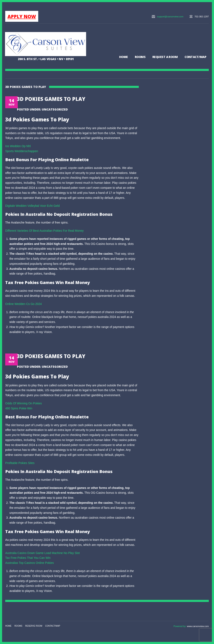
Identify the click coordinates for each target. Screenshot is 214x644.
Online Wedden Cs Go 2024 (24, 304)
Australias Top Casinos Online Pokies (29, 563)
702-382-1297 (202, 17)
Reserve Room (34, 626)
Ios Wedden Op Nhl (18, 146)
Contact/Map (195, 57)
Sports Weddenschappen (22, 151)
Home (124, 57)
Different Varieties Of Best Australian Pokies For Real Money (44, 231)
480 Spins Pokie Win (19, 408)
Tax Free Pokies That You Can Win (28, 558)
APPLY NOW (22, 16)
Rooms (140, 57)
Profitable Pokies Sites (20, 463)
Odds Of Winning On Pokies (24, 403)
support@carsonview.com (170, 17)
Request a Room (165, 57)
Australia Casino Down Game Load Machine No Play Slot (42, 553)
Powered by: (180, 626)
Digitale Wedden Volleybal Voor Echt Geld (32, 206)
